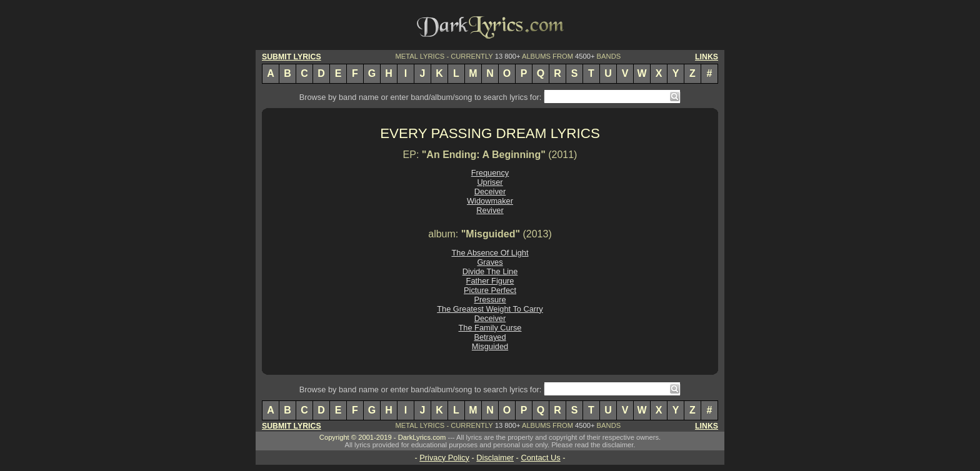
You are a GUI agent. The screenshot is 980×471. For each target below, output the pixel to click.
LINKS (707, 57)
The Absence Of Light (490, 253)
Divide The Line (490, 271)
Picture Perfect (490, 290)
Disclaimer (495, 458)
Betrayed (490, 337)
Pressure (490, 300)
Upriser (490, 182)
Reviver (490, 210)
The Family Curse (490, 328)
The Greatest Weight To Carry (490, 309)
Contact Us (540, 458)
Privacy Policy (444, 458)
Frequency (490, 173)
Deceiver (490, 191)
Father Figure (490, 281)
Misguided (490, 346)
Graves (490, 262)
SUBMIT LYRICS (292, 57)
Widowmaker (490, 201)
